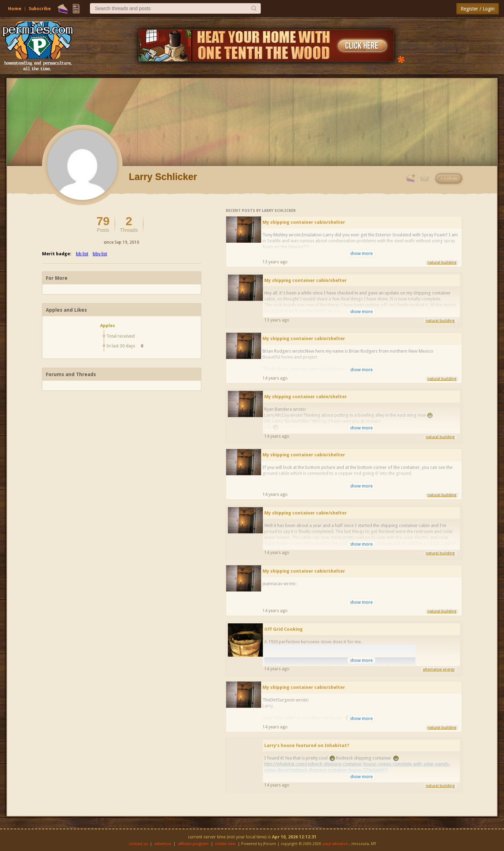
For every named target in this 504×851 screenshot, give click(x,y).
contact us (138, 844)
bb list (82, 254)
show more (361, 253)
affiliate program (193, 844)
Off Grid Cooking (283, 629)
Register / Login (478, 9)
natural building (442, 262)
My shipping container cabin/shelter (304, 222)
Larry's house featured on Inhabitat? (307, 745)
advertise (163, 844)
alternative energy (439, 669)
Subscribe (40, 9)
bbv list (100, 254)
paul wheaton (335, 844)
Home (15, 9)
